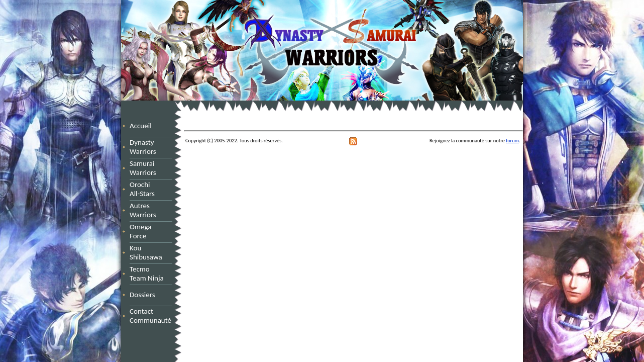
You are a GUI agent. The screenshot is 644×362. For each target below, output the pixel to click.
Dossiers (142, 295)
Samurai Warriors (145, 168)
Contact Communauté (150, 316)
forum (512, 141)
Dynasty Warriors (144, 147)
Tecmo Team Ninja (147, 274)
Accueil (141, 126)
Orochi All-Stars (146, 189)
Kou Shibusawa (146, 252)
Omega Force (150, 231)
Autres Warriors (146, 210)
